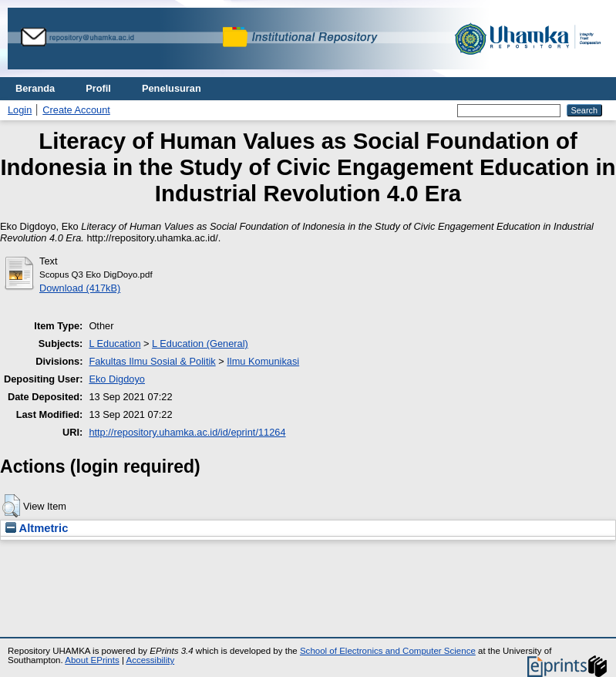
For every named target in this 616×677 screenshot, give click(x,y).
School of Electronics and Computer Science (388, 651)
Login (20, 110)
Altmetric (37, 528)
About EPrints (92, 660)
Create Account (76, 110)
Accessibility (150, 660)
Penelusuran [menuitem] (172, 88)
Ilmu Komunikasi (263, 361)
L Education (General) (200, 344)
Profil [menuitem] (98, 88)
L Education (114, 344)
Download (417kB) (80, 288)
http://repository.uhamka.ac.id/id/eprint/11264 (187, 432)
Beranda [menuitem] (35, 88)
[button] (11, 506)
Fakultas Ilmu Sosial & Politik (152, 361)
